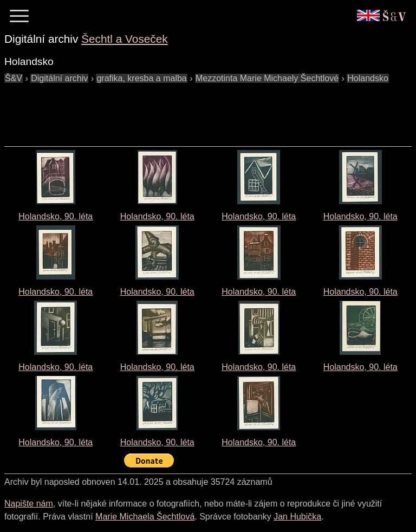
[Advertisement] (201, 109)
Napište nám (29, 504)
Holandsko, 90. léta (56, 216)
